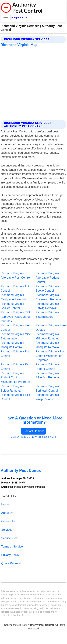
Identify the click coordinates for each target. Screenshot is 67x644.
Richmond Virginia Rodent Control (47, 367)
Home (5, 504)
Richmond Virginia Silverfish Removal (48, 375)
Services (7, 530)
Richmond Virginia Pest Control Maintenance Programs (51, 356)
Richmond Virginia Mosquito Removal (48, 345)
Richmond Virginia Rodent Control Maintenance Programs (16, 378)
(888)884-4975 (19, 18)
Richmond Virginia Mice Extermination (16, 336)
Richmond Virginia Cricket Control (12, 306)
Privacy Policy (10, 555)
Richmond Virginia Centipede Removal (13, 297)
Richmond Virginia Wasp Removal (47, 397)
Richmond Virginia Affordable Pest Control (16, 275)
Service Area (9, 538)
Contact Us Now (34, 431)
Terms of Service (12, 546)
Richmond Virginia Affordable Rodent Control (47, 278)
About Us (7, 513)
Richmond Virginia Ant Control (15, 288)
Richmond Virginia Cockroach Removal (49, 297)
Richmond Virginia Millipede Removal (47, 336)
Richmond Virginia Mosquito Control (12, 345)
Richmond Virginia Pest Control (16, 354)
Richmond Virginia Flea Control (16, 327)
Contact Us (8, 521)
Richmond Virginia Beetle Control (47, 288)
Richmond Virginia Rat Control (15, 367)
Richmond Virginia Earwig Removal (47, 306)
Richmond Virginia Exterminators (47, 314)
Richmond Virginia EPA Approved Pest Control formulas (15, 317)
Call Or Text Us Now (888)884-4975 (33, 437)
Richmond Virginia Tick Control (15, 397)
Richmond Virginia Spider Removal (12, 388)
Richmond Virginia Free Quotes (51, 327)
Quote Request (11, 563)
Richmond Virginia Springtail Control (47, 388)
